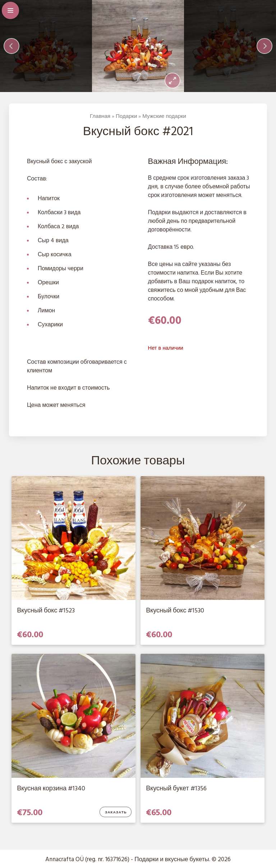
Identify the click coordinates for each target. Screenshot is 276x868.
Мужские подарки (164, 116)
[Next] (264, 46)
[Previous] (11, 46)
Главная (100, 116)
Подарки (126, 116)
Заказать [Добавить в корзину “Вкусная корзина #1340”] (116, 813)
